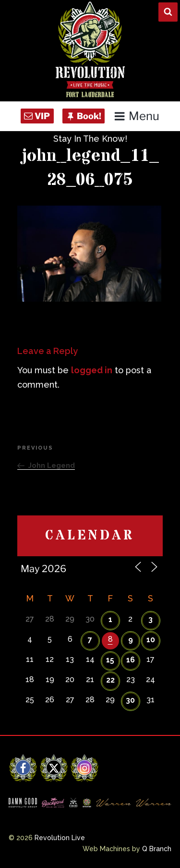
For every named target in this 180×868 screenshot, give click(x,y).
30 (130, 700)
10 (151, 640)
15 (110, 660)
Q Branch (157, 849)
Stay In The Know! (90, 139)
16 (131, 660)
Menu (137, 116)
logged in (92, 370)
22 (110, 680)
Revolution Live (60, 838)
